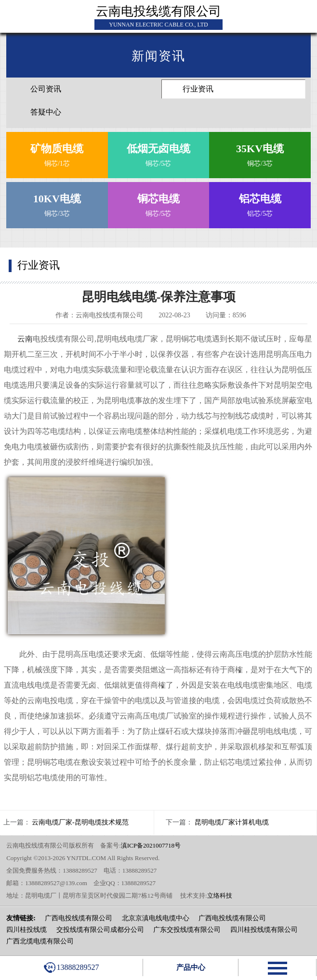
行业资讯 (198, 89)
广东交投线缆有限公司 (187, 930)
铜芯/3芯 (260, 153)
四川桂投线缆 (26, 930)
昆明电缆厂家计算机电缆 (232, 822)
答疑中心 (46, 112)
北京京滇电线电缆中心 (156, 918)
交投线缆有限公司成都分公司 (100, 930)
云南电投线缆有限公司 (158, 11)
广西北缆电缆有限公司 (40, 941)
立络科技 (220, 895)
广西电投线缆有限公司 (79, 918)
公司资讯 (46, 89)
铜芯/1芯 (57, 153)
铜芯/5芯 (158, 153)
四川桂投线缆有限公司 (264, 930)
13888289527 (72, 967)
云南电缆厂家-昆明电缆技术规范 (80, 822)
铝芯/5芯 (260, 203)
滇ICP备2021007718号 (151, 845)
